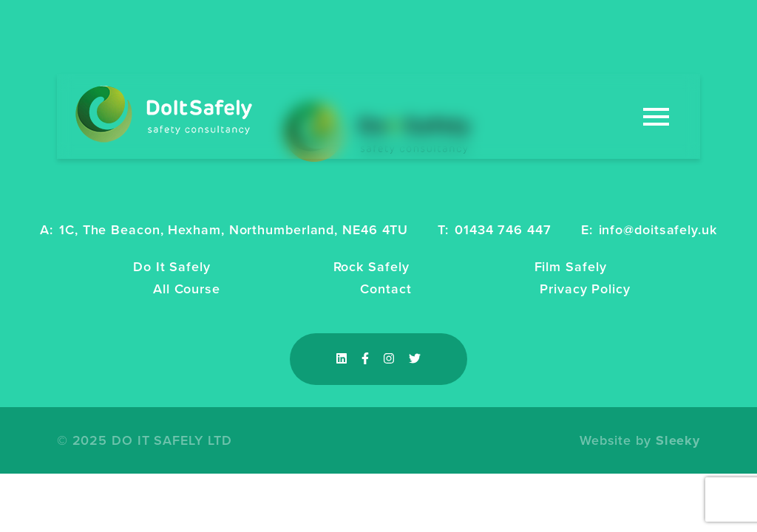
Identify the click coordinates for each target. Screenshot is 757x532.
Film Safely (571, 267)
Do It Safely (172, 267)
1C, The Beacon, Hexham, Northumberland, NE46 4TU (234, 230)
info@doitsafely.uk (658, 230)
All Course (187, 289)
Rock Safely (371, 267)
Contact (386, 289)
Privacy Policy (585, 289)
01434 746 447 (503, 230)
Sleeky (678, 440)
